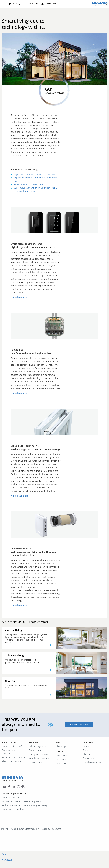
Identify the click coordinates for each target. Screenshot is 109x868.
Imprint (4, 829)
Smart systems (36, 762)
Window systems (37, 746)
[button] (49, 4)
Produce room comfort (13, 758)
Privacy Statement (26, 829)
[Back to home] (100, 4)
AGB (13, 829)
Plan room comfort (11, 762)
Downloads (62, 756)
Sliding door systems (39, 754)
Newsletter (61, 759)
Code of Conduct (10, 798)
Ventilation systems (39, 758)
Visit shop (61, 746)
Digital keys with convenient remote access (36, 175)
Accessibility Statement (50, 829)
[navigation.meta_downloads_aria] (30, 4)
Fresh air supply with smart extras (31, 185)
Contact (87, 746)
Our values (88, 758)
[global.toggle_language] (14, 4)
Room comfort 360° (12, 746)
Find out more (21, 297)
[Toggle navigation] (4, 4)
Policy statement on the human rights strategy (25, 806)
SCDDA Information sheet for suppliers (21, 802)
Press (85, 750)
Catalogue (61, 764)
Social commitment (93, 762)
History (86, 754)
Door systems (36, 750)
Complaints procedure (13, 809)
